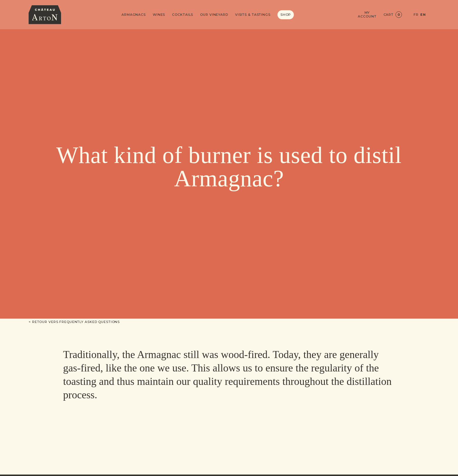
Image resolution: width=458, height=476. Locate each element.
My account (367, 15)
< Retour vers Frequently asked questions (74, 322)
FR (416, 15)
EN (423, 15)
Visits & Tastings (253, 15)
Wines (159, 15)
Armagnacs (134, 15)
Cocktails (183, 15)
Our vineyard (214, 15)
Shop (286, 15)
